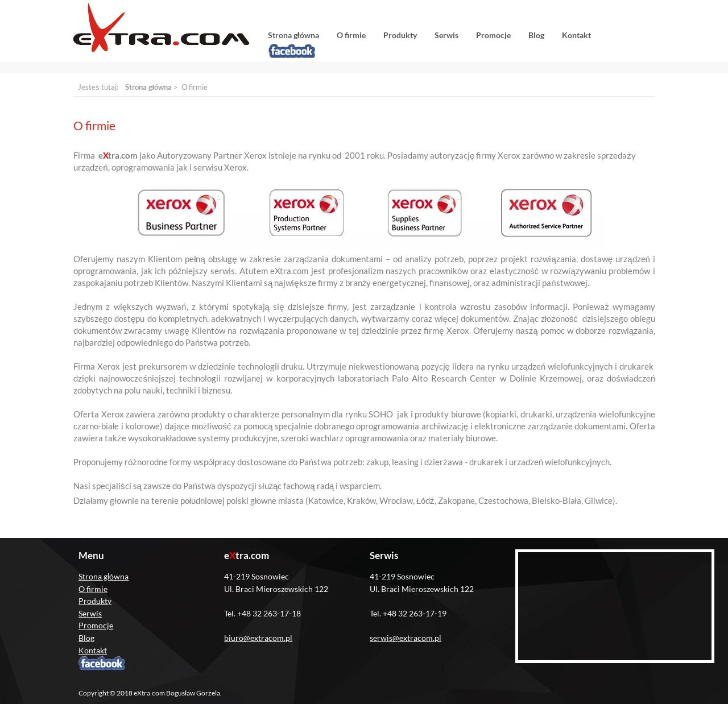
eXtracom (161, 28)
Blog (536, 35)
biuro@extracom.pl (258, 638)
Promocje (493, 35)
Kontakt (576, 35)
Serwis (446, 35)
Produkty (400, 35)
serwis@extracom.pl (406, 638)
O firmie (351, 35)
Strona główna (293, 35)
